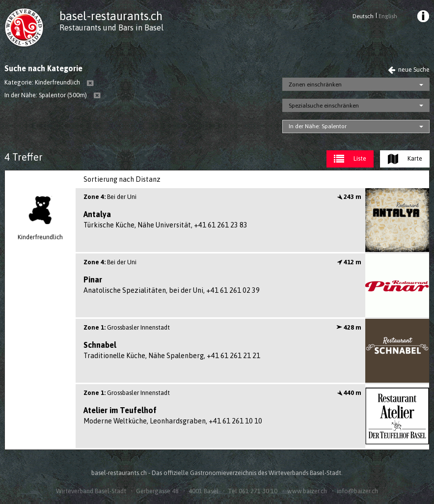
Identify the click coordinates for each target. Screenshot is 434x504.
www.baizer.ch (307, 491)
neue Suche (409, 70)
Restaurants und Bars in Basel (111, 28)
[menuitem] (422, 18)
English (388, 16)
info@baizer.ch (357, 491)
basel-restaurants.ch (111, 16)
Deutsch (363, 16)
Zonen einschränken (315, 84)
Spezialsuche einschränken (324, 106)
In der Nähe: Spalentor (318, 126)
